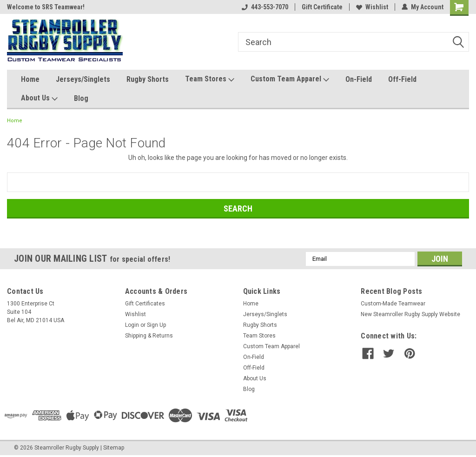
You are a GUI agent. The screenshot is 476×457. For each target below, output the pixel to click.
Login (132, 325)
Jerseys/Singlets (83, 79)
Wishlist (372, 7)
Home (30, 79)
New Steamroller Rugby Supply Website (410, 314)
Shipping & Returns (149, 336)
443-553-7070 (265, 7)
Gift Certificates (145, 304)
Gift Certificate (322, 7)
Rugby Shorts (148, 79)
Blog (81, 98)
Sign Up (156, 325)
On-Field (359, 79)
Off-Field (402, 79)
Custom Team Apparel (290, 79)
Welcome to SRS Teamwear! (46, 7)
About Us (39, 98)
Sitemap (114, 448)
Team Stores (210, 79)
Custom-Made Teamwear (393, 304)
